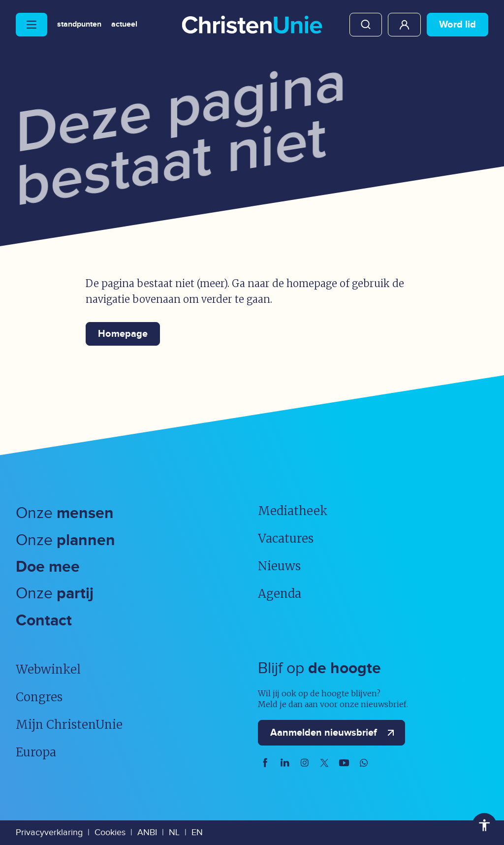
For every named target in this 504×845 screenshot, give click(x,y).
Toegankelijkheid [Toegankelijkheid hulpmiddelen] (484, 825)
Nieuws (279, 566)
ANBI (147, 832)
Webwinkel (48, 669)
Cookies (110, 832)
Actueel (124, 25)
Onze (65, 513)
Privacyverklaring (49, 832)
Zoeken (366, 25)
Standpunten (79, 25)
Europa (36, 752)
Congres (39, 697)
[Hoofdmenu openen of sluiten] (31, 25)
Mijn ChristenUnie (404, 25)
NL (174, 832)
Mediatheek (293, 511)
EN (197, 832)
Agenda (280, 594)
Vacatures (286, 538)
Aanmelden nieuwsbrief (334, 733)
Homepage (123, 334)
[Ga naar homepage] (252, 26)
